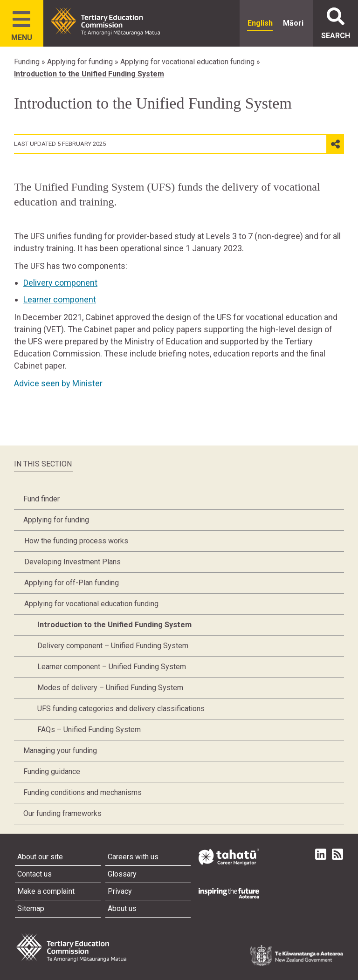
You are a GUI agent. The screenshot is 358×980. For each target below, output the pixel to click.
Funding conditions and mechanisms (83, 792)
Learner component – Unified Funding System (112, 667)
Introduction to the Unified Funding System (89, 74)
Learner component (60, 299)
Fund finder (41, 499)
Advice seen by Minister (58, 383)
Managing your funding (60, 750)
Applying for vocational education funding (187, 62)
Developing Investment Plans (72, 562)
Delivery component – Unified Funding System (113, 646)
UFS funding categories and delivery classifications (121, 709)
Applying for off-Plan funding (72, 583)
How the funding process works (76, 541)
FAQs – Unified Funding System (89, 730)
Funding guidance (52, 771)
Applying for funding (80, 62)
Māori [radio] (293, 23)
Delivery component (60, 283)
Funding (27, 62)
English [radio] (260, 23)
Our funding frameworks (62, 813)
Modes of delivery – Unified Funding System (110, 688)
